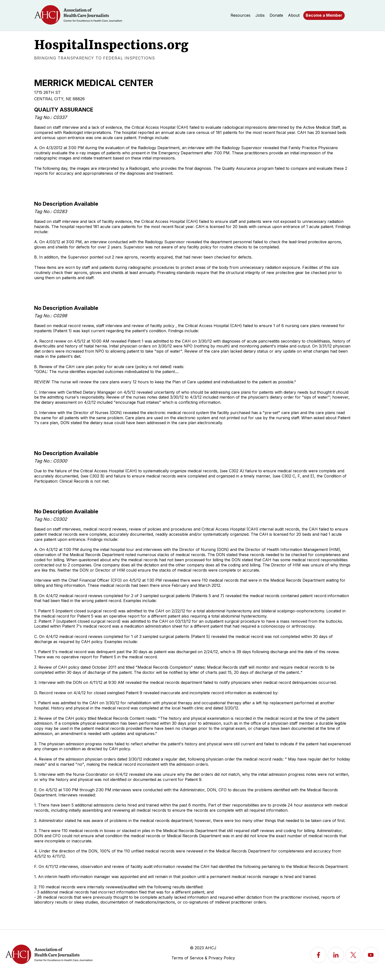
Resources (241, 15)
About (294, 15)
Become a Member (324, 15)
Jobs (260, 15)
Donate (276, 15)
